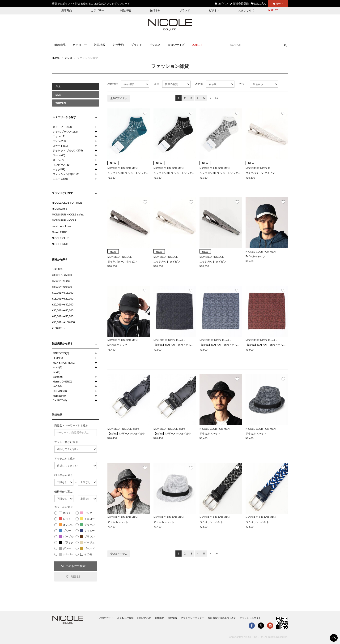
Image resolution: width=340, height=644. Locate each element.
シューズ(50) (60, 179)
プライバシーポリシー (192, 618)
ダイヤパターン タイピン (260, 173)
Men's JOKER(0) (62, 382)
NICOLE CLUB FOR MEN (67, 203)
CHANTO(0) (60, 400)
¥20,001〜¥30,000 (63, 305)
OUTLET (273, 11)
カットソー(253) (62, 127)
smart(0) (57, 367)
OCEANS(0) (60, 391)
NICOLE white (60, 244)
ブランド (185, 11)
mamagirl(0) (60, 396)
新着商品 (67, 11)
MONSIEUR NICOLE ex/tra (68, 215)
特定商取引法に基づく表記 (222, 618)
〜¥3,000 (57, 269)
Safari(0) (58, 377)
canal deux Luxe (61, 226)
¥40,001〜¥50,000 (63, 316)
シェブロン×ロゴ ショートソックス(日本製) (133, 173)
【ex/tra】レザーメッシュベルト (126, 434)
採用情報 (172, 618)
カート (278, 4)
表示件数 (113, 84)
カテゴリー (97, 11)
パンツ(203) (60, 141)
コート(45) (59, 155)
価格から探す (60, 259)
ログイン (221, 4)
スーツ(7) (58, 160)
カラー (243, 84)
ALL (58, 86)
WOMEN (61, 103)
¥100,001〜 (59, 328)
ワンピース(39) (62, 165)
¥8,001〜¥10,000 (62, 287)
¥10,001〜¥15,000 (63, 293)
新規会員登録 (239, 4)
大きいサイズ (246, 11)
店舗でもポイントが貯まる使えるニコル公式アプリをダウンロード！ (92, 4)
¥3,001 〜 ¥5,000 (62, 275)
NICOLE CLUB (61, 238)
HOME (56, 58)
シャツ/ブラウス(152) (65, 132)
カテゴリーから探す (64, 117)
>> (217, 98)
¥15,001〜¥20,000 (63, 299)
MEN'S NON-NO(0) (64, 363)
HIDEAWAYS (59, 209)
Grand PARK (59, 232)
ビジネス (214, 11)
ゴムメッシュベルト (211, 522)
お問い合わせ (144, 618)
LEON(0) (58, 358)
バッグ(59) (59, 169)
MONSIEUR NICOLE (64, 220)
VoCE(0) (58, 386)
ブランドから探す (62, 193)
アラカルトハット (210, 434)
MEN (58, 95)
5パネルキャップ (255, 256)
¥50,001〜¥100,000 (63, 322)
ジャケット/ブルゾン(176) (68, 150)
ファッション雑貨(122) (66, 174)
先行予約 (155, 11)
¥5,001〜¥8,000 (61, 281)
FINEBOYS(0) (61, 353)
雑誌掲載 (126, 11)
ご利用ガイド (106, 618)
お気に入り (259, 4)
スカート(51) (60, 146)
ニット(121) (60, 136)
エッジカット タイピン (167, 262)
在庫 (157, 84)
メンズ (68, 58)
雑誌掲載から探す (62, 343)
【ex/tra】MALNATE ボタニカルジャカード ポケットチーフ (188, 345)
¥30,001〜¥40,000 (63, 310)
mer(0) (56, 372)
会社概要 (159, 618)
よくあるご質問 (125, 618)
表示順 (199, 84)
